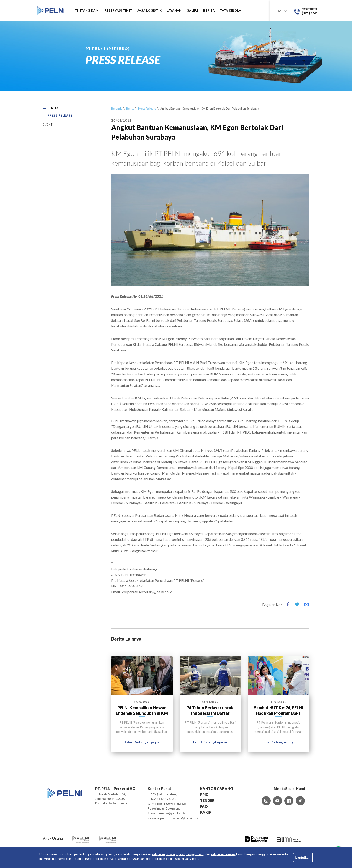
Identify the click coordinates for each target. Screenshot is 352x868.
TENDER (207, 800)
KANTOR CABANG (216, 789)
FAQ (204, 806)
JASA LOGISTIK (149, 11)
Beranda (117, 109)
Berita (130, 109)
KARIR (206, 812)
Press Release (147, 109)
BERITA (209, 11)
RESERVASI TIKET (118, 11)
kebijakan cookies (223, 854)
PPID (204, 794)
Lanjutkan (303, 858)
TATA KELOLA (231, 11)
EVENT (48, 125)
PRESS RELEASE (60, 115)
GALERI (192, 11)
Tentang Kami (87, 11)
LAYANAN (174, 11)
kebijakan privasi (163, 854)
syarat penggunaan (190, 854)
